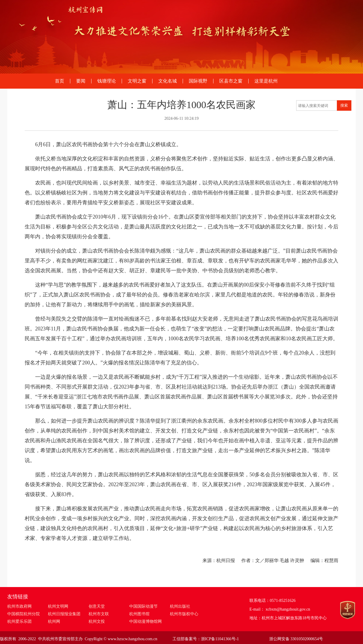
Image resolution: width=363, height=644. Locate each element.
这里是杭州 (266, 81)
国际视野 (198, 81)
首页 (60, 81)
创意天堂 (97, 606)
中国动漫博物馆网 (145, 621)
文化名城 (168, 81)
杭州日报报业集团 (64, 614)
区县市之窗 (231, 81)
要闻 (81, 81)
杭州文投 (97, 621)
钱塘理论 (107, 81)
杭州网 (54, 621)
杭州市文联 (99, 614)
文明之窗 (137, 81)
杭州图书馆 (139, 614)
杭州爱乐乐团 (19, 621)
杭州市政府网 (19, 606)
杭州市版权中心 (184, 614)
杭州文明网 (58, 606)
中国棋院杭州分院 (24, 614)
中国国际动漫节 (143, 606)
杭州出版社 (180, 606)
